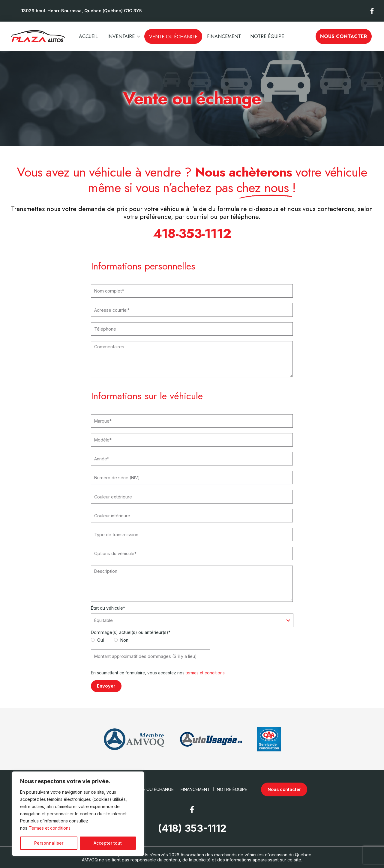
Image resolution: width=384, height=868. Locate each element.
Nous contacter (343, 36)
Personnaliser (49, 843)
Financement (224, 36)
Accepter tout (108, 843)
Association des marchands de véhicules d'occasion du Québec (246, 855)
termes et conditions (205, 673)
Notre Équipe (267, 36)
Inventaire (121, 36)
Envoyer (106, 686)
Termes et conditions (50, 828)
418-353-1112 (192, 233)
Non (121, 640)
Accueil (88, 36)
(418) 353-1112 (192, 828)
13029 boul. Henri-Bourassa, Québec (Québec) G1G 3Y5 (82, 11)
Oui (97, 640)
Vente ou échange (173, 37)
